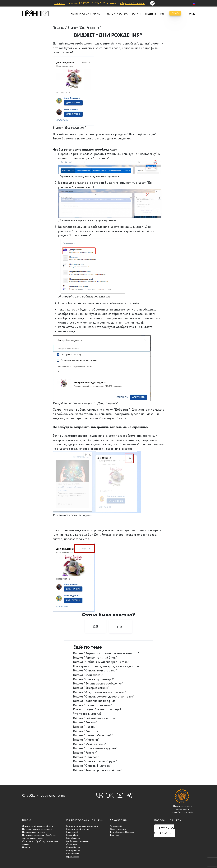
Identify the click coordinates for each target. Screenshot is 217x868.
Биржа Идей (73, 834)
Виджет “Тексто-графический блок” (98, 770)
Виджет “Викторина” (88, 731)
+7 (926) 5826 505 (92, 3)
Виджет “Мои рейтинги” (90, 744)
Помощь (58, 28)
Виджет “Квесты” (85, 727)
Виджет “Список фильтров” (92, 766)
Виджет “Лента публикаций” (93, 735)
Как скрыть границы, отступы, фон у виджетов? (106, 666)
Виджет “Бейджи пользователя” (95, 718)
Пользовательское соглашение (37, 828)
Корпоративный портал (78, 828)
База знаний (72, 831)
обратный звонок (132, 3)
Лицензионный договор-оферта (38, 825)
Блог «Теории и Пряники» (122, 831)
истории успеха (117, 14)
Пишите (60, 3)
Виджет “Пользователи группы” (95, 748)
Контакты (115, 834)
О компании (116, 825)
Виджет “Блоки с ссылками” (93, 705)
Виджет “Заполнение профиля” (95, 701)
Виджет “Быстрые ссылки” (91, 688)
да (95, 626)
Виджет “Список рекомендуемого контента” (104, 696)
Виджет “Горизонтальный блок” (95, 657)
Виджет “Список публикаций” (94, 679)
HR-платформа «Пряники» (87, 14)
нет (121, 627)
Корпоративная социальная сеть (82, 825)
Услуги (136, 14)
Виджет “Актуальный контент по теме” (100, 692)
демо (175, 13)
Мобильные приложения (78, 840)
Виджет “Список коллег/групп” (95, 761)
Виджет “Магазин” (86, 740)
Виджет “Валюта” (85, 722)
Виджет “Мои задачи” (88, 675)
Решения (150, 14)
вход (192, 14)
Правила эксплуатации (34, 831)
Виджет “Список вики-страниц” (95, 670)
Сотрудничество (118, 828)
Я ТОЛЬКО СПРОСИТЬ (164, 830)
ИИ (162, 14)
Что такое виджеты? (87, 714)
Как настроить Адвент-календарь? (97, 709)
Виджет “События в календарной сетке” (101, 662)
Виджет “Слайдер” (86, 757)
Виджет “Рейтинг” (85, 753)
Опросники (72, 844)
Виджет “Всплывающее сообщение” (98, 683)
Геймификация (73, 837)
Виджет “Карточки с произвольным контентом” (106, 653)
